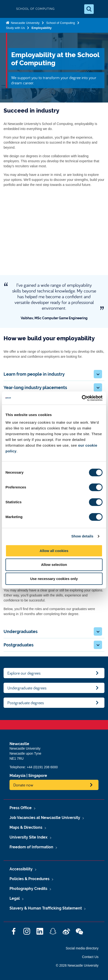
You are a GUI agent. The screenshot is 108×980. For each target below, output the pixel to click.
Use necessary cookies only (54, 579)
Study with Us (15, 28)
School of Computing (61, 23)
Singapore (38, 776)
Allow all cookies (54, 551)
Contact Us (90, 957)
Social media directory (82, 948)
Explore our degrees (24, 673)
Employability (42, 28)
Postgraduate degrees (26, 703)
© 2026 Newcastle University (77, 965)
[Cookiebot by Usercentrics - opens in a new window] (82, 398)
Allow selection (54, 565)
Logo (8, 9)
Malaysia (17, 776)
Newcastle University (25, 23)
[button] (98, 374)
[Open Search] (89, 9)
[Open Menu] (100, 9)
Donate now (23, 785)
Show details (82, 536)
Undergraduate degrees (27, 688)
